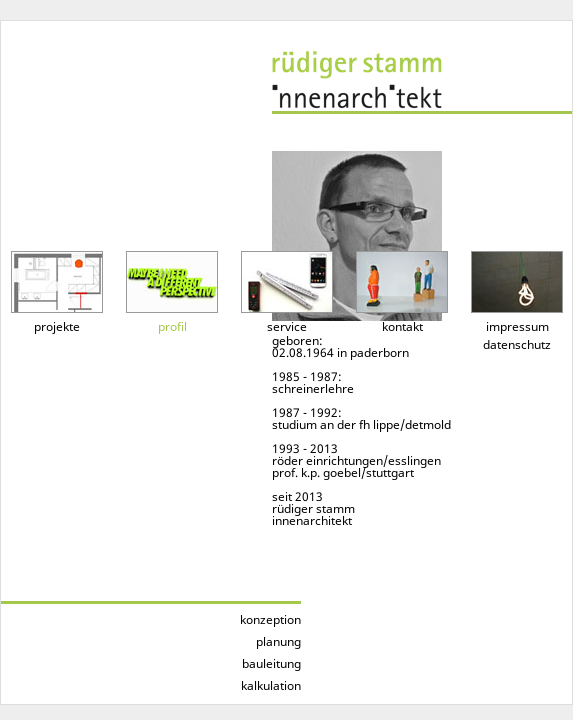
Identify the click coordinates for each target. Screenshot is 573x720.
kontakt (402, 326)
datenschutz (517, 344)
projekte (57, 326)
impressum (517, 326)
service (287, 326)
